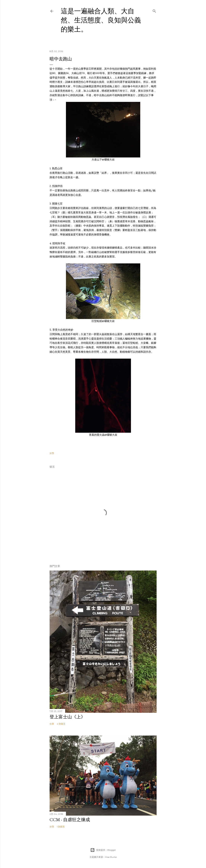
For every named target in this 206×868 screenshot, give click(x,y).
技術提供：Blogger (103, 850)
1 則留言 (61, 827)
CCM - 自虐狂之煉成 (70, 820)
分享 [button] (52, 453)
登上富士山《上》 (67, 717)
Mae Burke (111, 857)
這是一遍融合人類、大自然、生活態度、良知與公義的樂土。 (101, 20)
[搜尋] (154, 10)
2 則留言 (61, 724)
